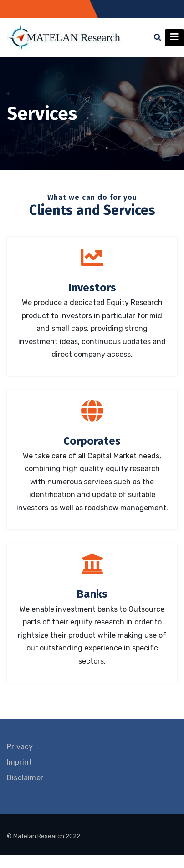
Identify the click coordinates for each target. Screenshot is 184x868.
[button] (158, 38)
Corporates (92, 441)
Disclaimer (25, 778)
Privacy (20, 747)
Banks (92, 594)
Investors (92, 288)
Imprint (19, 762)
